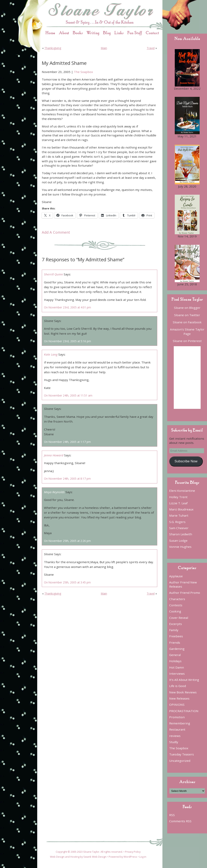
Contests (176, 605)
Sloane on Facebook (187, 322)
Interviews (177, 674)
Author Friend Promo (185, 593)
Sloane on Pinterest (187, 341)
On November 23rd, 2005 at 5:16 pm (67, 341)
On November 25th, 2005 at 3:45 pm (67, 582)
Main (104, 48)
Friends (175, 642)
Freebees (176, 636)
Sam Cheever (179, 528)
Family (174, 630)
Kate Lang (51, 354)
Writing (93, 33)
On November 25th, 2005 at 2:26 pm (67, 541)
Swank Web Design (95, 857)
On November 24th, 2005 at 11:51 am (68, 395)
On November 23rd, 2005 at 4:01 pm (67, 307)
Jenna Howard (54, 455)
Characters (177, 599)
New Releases (179, 698)
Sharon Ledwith (181, 534)
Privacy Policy (133, 852)
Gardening (177, 649)
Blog (107, 33)
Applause (176, 576)
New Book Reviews (183, 692)
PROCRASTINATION (184, 711)
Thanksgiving (53, 48)
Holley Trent (178, 497)
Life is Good (178, 686)
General (175, 655)
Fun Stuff (135, 33)
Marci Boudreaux (181, 509)
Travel (151, 48)
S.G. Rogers (177, 522)
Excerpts (176, 624)
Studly (174, 742)
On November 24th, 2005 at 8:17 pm (67, 479)
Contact (152, 33)
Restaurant (177, 729)
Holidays (175, 661)
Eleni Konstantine (182, 491)
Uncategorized (180, 761)
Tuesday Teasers (182, 754)
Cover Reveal (179, 618)
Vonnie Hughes (180, 547)
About (64, 33)
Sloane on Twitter (187, 315)
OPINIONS (177, 705)
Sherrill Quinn (53, 274)
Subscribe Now (186, 461)
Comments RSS (180, 821)
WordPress (130, 857)
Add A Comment (56, 232)
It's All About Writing (184, 680)
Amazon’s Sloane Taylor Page (187, 331)
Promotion (177, 717)
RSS (172, 815)
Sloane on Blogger (187, 308)
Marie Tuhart (179, 515)
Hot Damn (177, 667)
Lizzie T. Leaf (178, 503)
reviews (175, 736)
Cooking (175, 611)
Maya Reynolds (54, 492)
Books (78, 33)
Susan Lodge (178, 540)
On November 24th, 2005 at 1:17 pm (67, 442)
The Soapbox (83, 72)
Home (50, 33)
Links (119, 33)
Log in (143, 857)
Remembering (180, 723)
